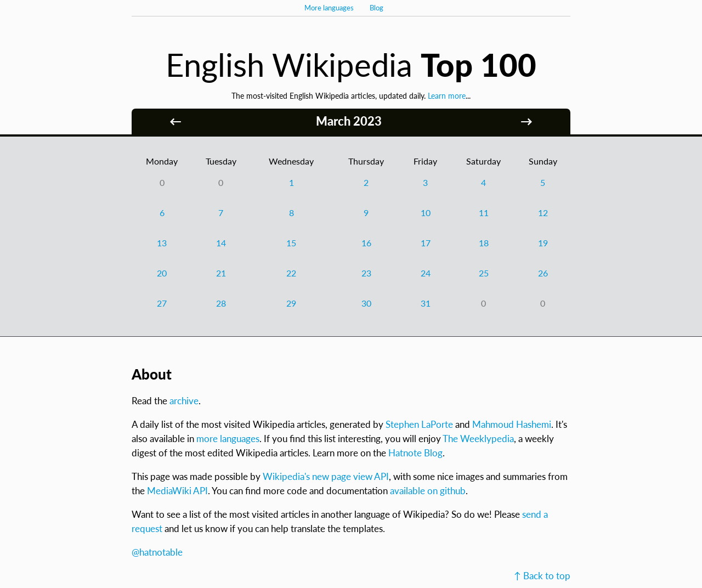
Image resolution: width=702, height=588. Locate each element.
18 (484, 243)
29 (291, 303)
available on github (428, 491)
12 (543, 213)
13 (162, 243)
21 (221, 273)
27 (162, 303)
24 (426, 273)
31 (426, 303)
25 (484, 273)
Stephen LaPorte (419, 424)
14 (221, 243)
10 (426, 213)
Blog (377, 8)
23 (366, 273)
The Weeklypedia (478, 439)
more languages (228, 439)
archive (184, 401)
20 (162, 273)
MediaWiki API (177, 491)
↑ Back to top (542, 576)
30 (366, 303)
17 (426, 243)
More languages (329, 8)
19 (543, 243)
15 (291, 243)
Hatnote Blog (415, 453)
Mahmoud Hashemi (512, 424)
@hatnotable (157, 552)
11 (484, 213)
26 (543, 273)
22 (291, 273)
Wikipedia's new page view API (326, 476)
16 (366, 243)
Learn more (447, 96)
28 (221, 303)
